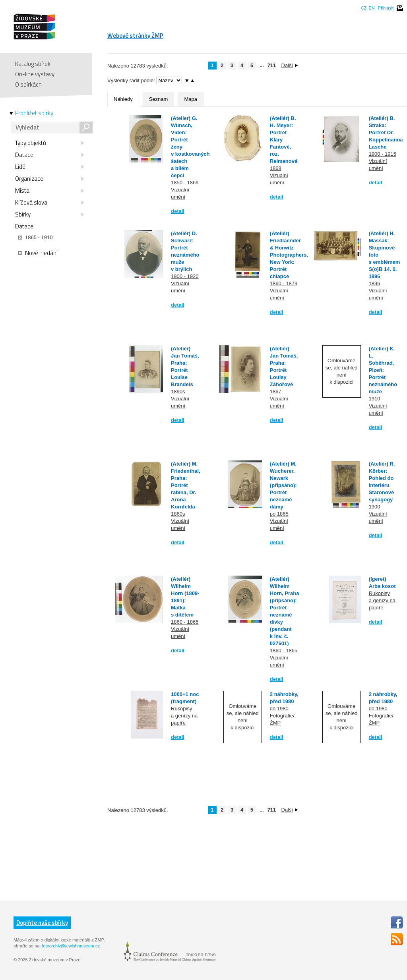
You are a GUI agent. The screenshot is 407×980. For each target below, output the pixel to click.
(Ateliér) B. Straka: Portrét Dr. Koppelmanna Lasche (386, 132)
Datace (50, 155)
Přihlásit (386, 8)
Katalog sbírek (33, 64)
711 (272, 65)
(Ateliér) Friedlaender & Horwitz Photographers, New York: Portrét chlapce (289, 255)
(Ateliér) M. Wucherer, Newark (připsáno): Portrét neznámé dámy (283, 485)
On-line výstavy (35, 74)
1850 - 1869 (185, 183)
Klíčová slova (50, 203)
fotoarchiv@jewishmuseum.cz (71, 946)
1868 (276, 168)
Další (290, 65)
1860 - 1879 (284, 283)
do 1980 (279, 708)
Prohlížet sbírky (34, 113)
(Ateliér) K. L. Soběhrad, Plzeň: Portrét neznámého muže (383, 370)
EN (371, 8)
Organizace (50, 179)
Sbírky (50, 215)
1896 (375, 283)
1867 (276, 391)
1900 (375, 507)
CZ (364, 8)
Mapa (191, 99)
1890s (178, 391)
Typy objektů (50, 143)
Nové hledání (38, 253)
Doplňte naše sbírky (42, 923)
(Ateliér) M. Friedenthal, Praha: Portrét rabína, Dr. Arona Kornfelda (186, 485)
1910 (375, 399)
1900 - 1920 (185, 276)
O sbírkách (28, 84)
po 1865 (279, 514)
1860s (178, 514)
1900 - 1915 (383, 154)
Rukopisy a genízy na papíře (382, 600)
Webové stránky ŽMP (135, 36)
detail (178, 211)
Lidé (50, 167)
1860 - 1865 (185, 622)
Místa (50, 191)
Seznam (159, 99)
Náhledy (123, 99)
